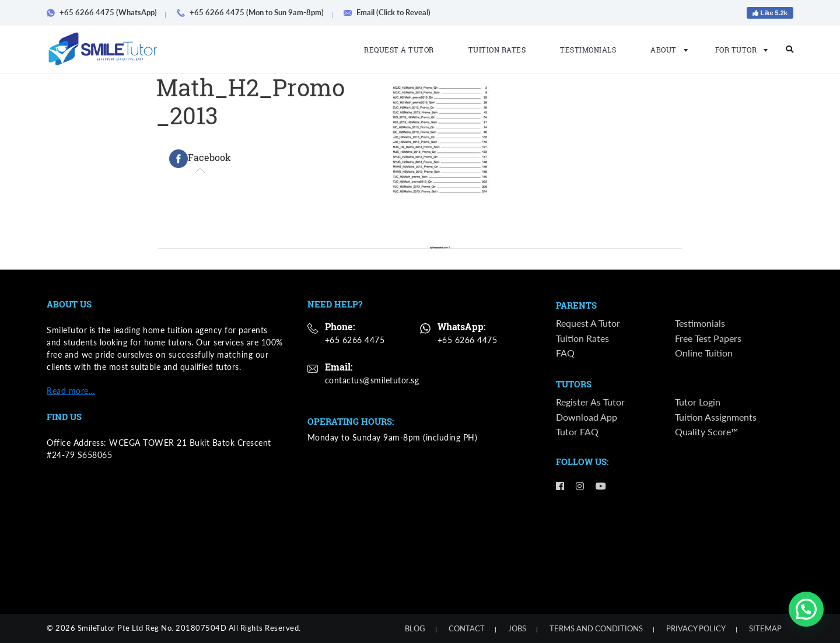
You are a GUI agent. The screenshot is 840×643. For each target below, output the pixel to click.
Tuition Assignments (716, 417)
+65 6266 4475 (355, 340)
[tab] (200, 159)
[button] (806, 609)
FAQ (565, 353)
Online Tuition (704, 353)
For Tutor (738, 50)
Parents (576, 306)
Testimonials (588, 50)
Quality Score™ (706, 432)
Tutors (574, 385)
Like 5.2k (770, 13)
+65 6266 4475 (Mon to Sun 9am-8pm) (254, 12)
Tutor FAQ (577, 432)
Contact (467, 628)
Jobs (517, 628)
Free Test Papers (708, 338)
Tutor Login (698, 402)
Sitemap (765, 628)
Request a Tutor (399, 50)
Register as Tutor (590, 402)
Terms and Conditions (596, 628)
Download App (587, 417)
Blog (415, 628)
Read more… (71, 391)
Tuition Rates (497, 50)
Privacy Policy (696, 628)
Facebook (200, 159)
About (666, 50)
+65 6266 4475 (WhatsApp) (106, 12)
